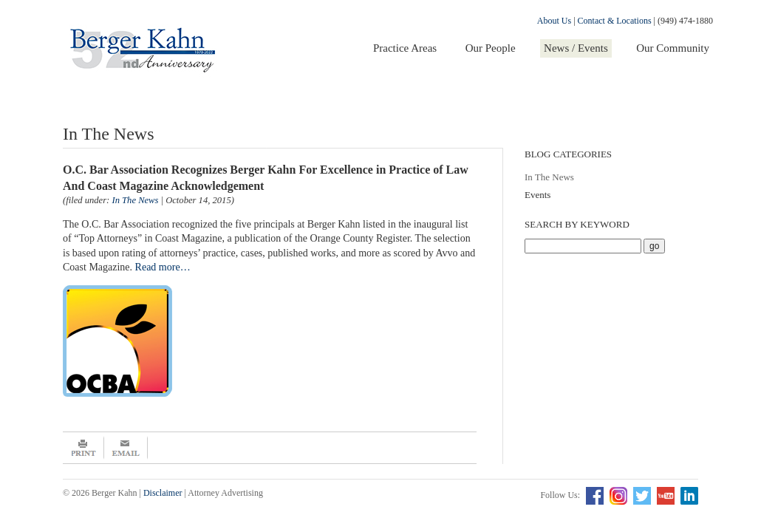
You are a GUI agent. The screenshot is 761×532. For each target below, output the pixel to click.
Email (126, 448)
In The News (549, 177)
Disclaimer (163, 493)
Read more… (163, 267)
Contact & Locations (615, 21)
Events (538, 195)
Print (83, 448)
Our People (491, 48)
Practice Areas (405, 48)
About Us (554, 21)
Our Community (673, 48)
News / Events (576, 48)
